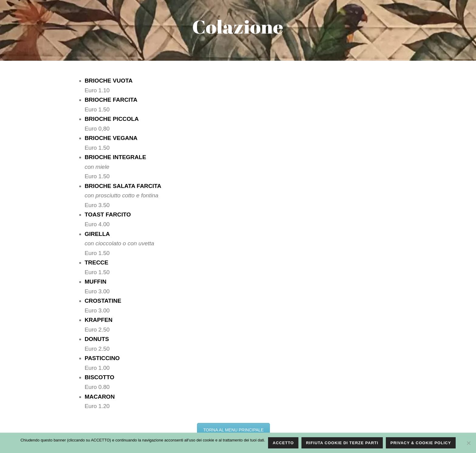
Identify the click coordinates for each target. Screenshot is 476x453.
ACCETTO (283, 443)
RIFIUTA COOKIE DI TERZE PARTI (342, 443)
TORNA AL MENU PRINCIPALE (234, 430)
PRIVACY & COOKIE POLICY (421, 443)
